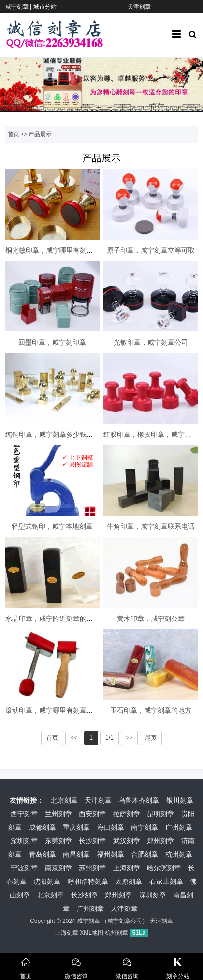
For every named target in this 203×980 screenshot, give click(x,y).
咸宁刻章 (88, 921)
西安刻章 (92, 814)
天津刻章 (139, 7)
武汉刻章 (127, 841)
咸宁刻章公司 (125, 921)
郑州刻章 (160, 841)
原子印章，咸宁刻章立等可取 (151, 250)
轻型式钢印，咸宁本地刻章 (52, 526)
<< (74, 738)
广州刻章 (179, 827)
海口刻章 (111, 827)
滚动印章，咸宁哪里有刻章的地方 (56, 710)
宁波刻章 (24, 868)
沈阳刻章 (47, 881)
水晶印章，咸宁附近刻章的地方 (53, 619)
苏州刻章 (92, 868)
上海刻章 (127, 868)
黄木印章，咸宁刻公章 (151, 619)
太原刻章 (129, 881)
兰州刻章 (58, 814)
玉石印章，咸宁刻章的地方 (151, 710)
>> (130, 738)
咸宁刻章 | (19, 7)
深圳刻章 (24, 841)
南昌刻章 (76, 854)
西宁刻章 (24, 814)
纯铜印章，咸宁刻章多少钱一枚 (53, 434)
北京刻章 (64, 800)
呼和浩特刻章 (88, 881)
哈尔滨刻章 (164, 868)
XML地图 (92, 933)
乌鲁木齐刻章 (139, 800)
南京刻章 (58, 868)
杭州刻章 (179, 854)
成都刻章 (43, 827)
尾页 (151, 738)
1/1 (109, 738)
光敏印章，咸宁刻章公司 (151, 342)
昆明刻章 (160, 814)
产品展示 (40, 134)
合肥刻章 (145, 854)
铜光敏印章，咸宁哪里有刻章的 (53, 250)
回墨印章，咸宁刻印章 (52, 342)
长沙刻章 (92, 841)
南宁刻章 (145, 827)
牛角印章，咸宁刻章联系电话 (151, 526)
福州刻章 (111, 854)
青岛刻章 (43, 854)
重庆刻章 (76, 827)
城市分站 (45, 7)
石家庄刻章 (166, 881)
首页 (14, 134)
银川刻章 (180, 800)
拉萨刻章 (127, 814)
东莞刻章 (58, 841)
